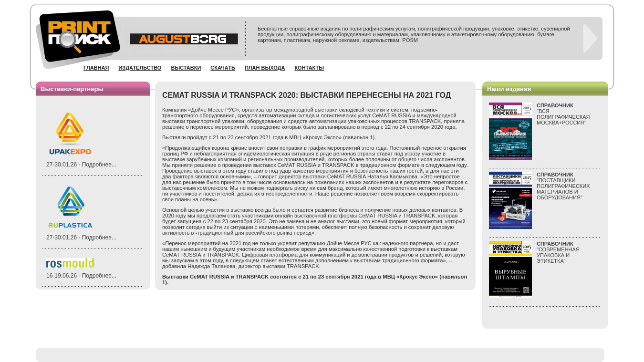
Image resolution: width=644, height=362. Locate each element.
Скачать (223, 68)
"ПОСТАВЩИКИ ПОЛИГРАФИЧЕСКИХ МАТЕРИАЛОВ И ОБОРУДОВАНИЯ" (563, 186)
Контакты (309, 68)
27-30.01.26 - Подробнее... (81, 165)
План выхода (265, 68)
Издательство (140, 68)
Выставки (186, 68)
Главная (96, 68)
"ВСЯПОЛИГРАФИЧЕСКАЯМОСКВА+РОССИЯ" (563, 114)
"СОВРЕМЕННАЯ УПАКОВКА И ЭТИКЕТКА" (558, 252)
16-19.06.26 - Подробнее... (81, 276)
